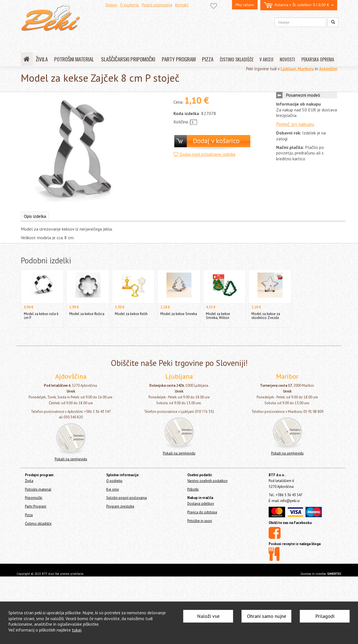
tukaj (77, 630)
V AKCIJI (266, 59)
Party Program (36, 506)
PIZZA (208, 59)
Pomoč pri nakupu (295, 124)
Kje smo (113, 489)
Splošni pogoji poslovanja (127, 498)
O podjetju (129, 5)
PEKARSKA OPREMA (318, 59)
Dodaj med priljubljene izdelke (205, 154)
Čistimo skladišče (38, 524)
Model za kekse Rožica (87, 314)
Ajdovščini (328, 69)
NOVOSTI (287, 59)
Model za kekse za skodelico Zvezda (266, 316)
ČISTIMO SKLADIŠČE (237, 59)
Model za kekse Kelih (131, 314)
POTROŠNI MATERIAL (74, 59)
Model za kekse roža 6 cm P (41, 316)
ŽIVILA (42, 59)
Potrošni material (38, 489)
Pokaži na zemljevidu (71, 459)
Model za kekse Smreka (179, 314)
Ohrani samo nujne (267, 616)
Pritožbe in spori (200, 521)
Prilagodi (325, 616)
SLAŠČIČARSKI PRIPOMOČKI (128, 59)
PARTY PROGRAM (179, 59)
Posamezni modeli (303, 95)
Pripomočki (34, 498)
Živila (29, 481)
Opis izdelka (35, 216)
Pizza (29, 515)
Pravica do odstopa (202, 512)
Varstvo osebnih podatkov (207, 481)
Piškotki (193, 489)
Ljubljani (288, 69)
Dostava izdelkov (201, 504)
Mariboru (306, 69)
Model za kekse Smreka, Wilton (218, 316)
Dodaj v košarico (216, 141)
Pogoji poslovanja (157, 5)
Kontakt (182, 5)
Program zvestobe (120, 506)
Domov (111, 5)
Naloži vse (208, 616)
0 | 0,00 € (299, 5)
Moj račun (245, 5)
